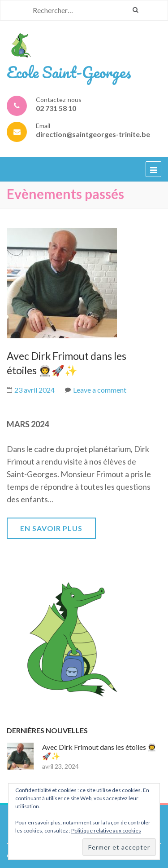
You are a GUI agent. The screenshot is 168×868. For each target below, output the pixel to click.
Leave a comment (100, 390)
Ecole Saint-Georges (69, 72)
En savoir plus (51, 528)
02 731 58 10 (56, 108)
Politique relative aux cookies (106, 830)
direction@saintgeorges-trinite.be (93, 134)
